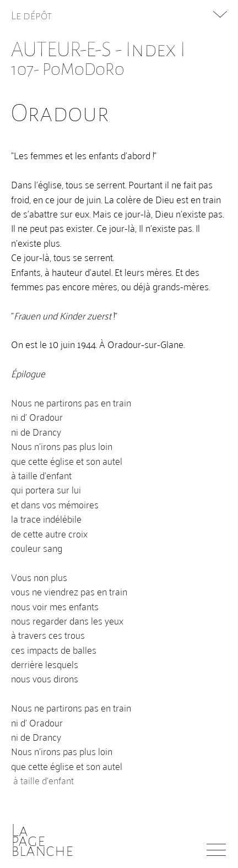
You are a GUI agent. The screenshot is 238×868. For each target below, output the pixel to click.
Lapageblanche (42, 840)
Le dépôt (32, 15)
